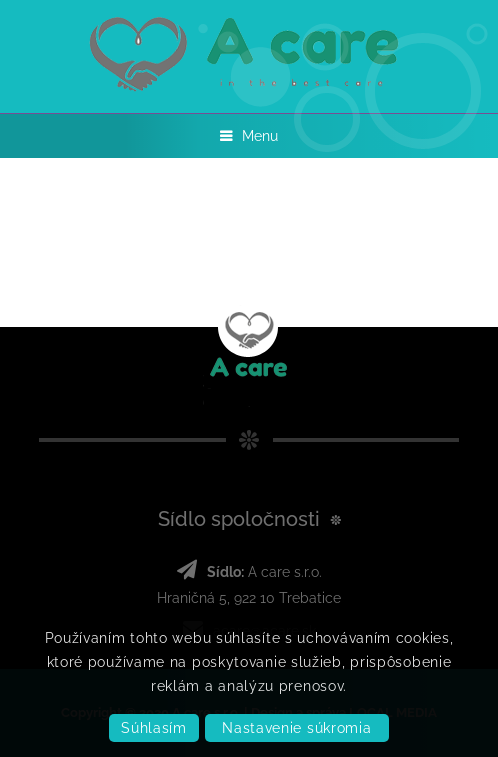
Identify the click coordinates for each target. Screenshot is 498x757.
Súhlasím (154, 728)
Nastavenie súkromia (296, 728)
